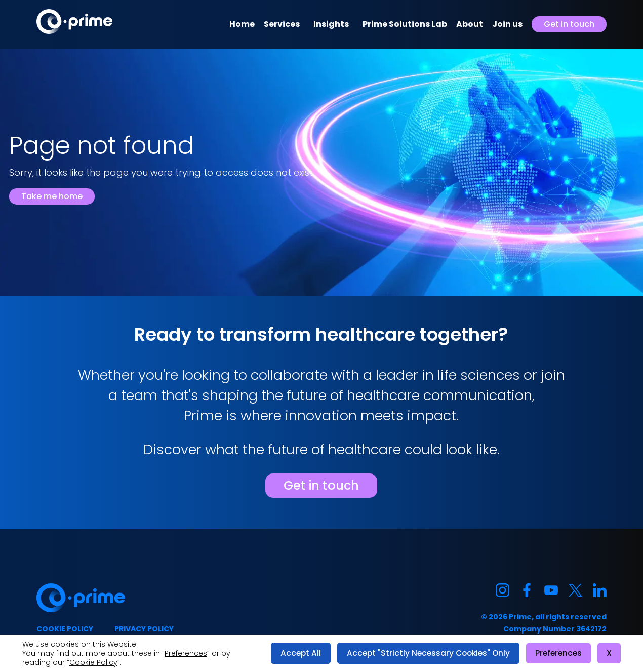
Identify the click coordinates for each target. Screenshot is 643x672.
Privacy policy (144, 629)
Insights (331, 24)
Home (242, 24)
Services (282, 24)
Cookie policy (65, 629)
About (470, 24)
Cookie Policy (93, 662)
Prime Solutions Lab (405, 24)
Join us (507, 24)
